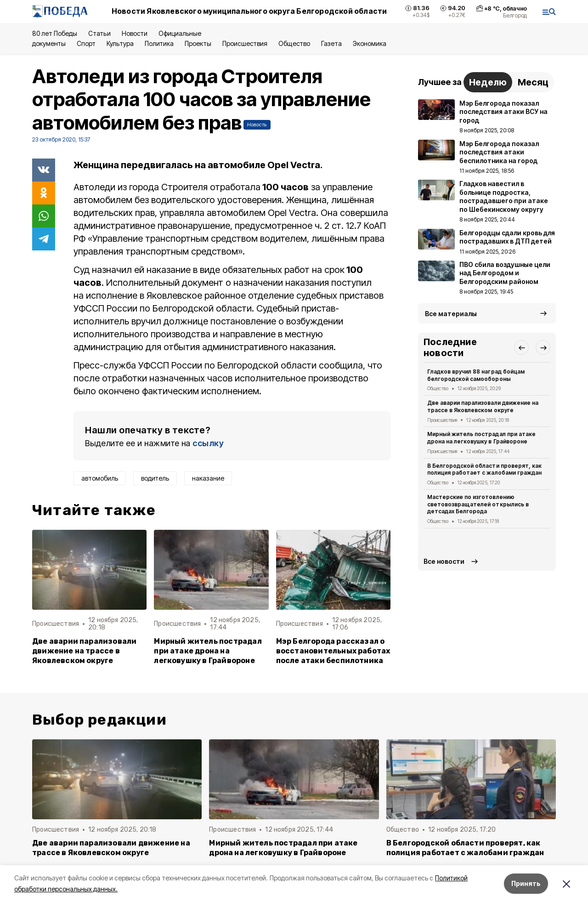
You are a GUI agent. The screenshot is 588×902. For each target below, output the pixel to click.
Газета (331, 43)
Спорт (86, 43)
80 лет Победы (55, 33)
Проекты (198, 43)
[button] (521, 347)
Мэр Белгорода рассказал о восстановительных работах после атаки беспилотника (333, 651)
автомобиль (100, 478)
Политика (159, 43)
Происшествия (245, 43)
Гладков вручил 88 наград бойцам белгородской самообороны (476, 375)
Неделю (488, 82)
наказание (208, 478)
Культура (120, 43)
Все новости (444, 561)
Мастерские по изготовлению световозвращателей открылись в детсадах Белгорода (478, 504)
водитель (155, 478)
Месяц (533, 82)
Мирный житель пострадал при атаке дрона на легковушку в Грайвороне (208, 651)
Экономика (370, 43)
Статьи (99, 33)
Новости (135, 33)
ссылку (208, 443)
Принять (526, 883)
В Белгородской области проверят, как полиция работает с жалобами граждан (484, 469)
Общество (294, 43)
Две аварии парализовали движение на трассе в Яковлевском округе (84, 651)
